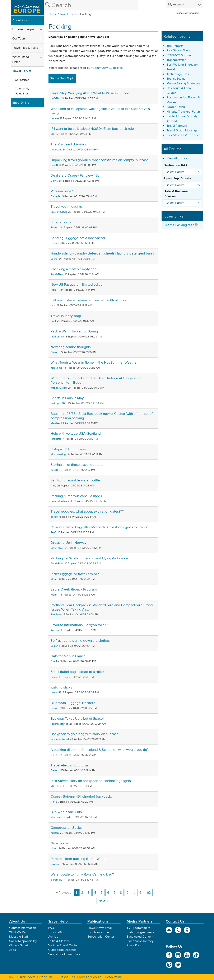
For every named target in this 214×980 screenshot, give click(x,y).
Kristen (55, 833)
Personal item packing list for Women (80, 859)
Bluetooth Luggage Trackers (73, 703)
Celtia (54, 755)
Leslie (54, 677)
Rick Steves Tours (178, 50)
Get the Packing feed (181, 225)
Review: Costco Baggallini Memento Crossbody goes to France (99, 527)
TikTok (196, 955)
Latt (53, 305)
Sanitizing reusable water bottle (75, 480)
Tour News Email (99, 932)
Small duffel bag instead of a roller (77, 672)
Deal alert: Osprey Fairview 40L (75, 176)
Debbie (55, 243)
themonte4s (58, 337)
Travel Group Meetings (182, 130)
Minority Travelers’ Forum (184, 112)
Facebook (169, 955)
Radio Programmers (140, 932)
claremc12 (56, 880)
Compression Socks (66, 828)
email (169, 930)
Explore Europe (23, 29)
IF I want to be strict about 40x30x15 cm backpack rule (92, 129)
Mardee (55, 423)
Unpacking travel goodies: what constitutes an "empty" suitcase (100, 160)
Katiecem (56, 150)
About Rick (20, 20)
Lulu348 (55, 646)
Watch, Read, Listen (21, 59)
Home (53, 14)
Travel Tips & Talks (25, 48)
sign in (187, 13)
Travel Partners (177, 126)
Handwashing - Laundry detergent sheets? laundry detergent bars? (102, 253)
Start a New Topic (62, 78)
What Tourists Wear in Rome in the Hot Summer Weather (94, 363)
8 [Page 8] (121, 893)
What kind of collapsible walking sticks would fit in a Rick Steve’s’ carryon (101, 111)
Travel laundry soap (66, 316)
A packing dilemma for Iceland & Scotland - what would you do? (100, 750)
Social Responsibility (23, 941)
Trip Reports (175, 46)
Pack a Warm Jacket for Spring (74, 331)
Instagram (178, 955)
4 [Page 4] (95, 893)
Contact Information (23, 928)
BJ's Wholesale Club (66, 812)
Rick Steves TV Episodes (183, 135)
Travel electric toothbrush (70, 765)
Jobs (13, 950)
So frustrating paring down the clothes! (81, 641)
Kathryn (55, 630)
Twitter (178, 965)
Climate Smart (19, 945)
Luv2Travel (57, 548)
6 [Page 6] (108, 893)
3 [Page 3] (89, 893)
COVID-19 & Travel (179, 55)
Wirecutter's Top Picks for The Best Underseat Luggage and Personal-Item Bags (97, 380)
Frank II (55, 228)
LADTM (55, 98)
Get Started (22, 80)
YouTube (187, 955)
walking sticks (61, 687)
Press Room (135, 945)
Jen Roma (56, 368)
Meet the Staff (19, 937)
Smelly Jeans (61, 222)
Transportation (176, 60)
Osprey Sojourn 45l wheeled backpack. (81, 797)
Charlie (55, 661)
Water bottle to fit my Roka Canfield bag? (82, 874)
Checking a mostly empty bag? (74, 269)
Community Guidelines (22, 91)
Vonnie (55, 118)
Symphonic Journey (140, 941)
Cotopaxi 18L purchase (68, 449)
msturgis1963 (58, 403)
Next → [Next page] (103, 901)
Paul (53, 321)
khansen (56, 817)
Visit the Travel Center (63, 945)
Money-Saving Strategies (183, 83)
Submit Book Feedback (64, 954)
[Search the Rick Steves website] (91, 5)
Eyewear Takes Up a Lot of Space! (77, 719)
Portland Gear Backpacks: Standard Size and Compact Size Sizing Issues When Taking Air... (102, 607)
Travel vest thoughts (66, 207)
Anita (54, 802)
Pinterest (169, 965)
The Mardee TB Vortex (68, 144)
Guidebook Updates (62, 950)
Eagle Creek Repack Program (74, 589)
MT (52, 134)
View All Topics (177, 158)
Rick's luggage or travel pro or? (75, 574)
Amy (53, 486)
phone (178, 930)
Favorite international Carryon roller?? (80, 625)
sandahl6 (56, 692)
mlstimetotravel (60, 739)
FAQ (51, 928)
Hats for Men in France (68, 656)
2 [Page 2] (82, 893)
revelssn (55, 864)
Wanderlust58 (59, 388)
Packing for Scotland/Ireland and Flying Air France (89, 558)
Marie (54, 579)
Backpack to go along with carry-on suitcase (85, 734)
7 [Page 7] (115, 893)
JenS (53, 532)
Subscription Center (101, 937)
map (187, 930)
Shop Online (21, 103)
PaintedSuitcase (60, 501)
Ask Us (53, 937)
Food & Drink (176, 107)
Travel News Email (100, 928)
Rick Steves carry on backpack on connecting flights (91, 781)
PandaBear (57, 274)
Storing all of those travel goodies (77, 465)
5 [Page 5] (102, 893)
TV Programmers (138, 928)
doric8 (54, 165)
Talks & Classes (59, 941)
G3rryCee (56, 181)
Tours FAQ (55, 932)
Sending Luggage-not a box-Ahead (78, 238)
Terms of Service (90, 977)
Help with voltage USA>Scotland (76, 434)
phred (54, 848)
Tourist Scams (176, 79)
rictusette (56, 439)
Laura (54, 259)
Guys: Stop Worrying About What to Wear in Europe (90, 93)
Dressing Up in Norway (68, 543)
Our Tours (19, 39)
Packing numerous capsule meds (76, 496)
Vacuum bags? (62, 191)
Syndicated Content (140, 937)
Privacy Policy (113, 977)
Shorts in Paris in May (67, 398)
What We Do (18, 932)
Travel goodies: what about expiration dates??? (87, 512)
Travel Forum (69, 14)
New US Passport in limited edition (78, 285)
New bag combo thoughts (71, 347)
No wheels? (60, 843)
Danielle (55, 196)
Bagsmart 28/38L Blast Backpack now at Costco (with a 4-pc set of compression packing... (102, 416)
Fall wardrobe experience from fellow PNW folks (88, 300)
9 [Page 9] (127, 893)
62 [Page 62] (149, 893)
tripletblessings (59, 724)
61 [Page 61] (141, 893)
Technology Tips (178, 74)
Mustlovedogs (59, 212)
